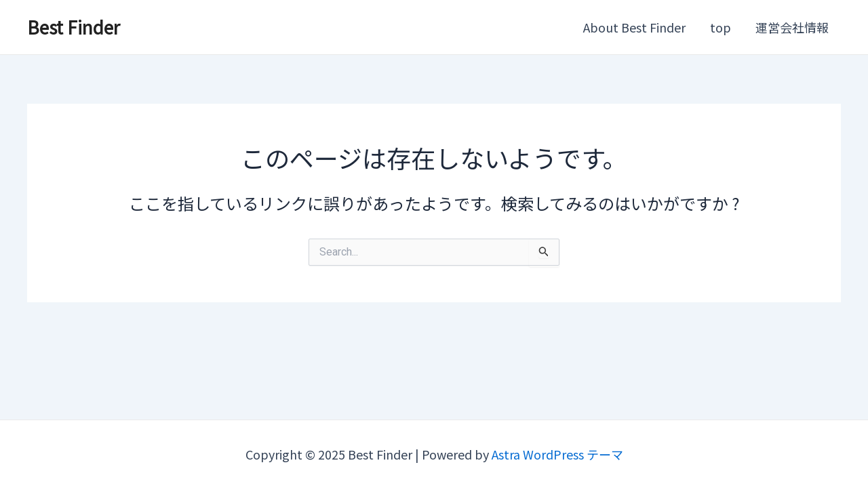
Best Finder (74, 27)
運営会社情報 (792, 27)
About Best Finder (634, 27)
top (721, 27)
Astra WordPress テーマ (557, 454)
